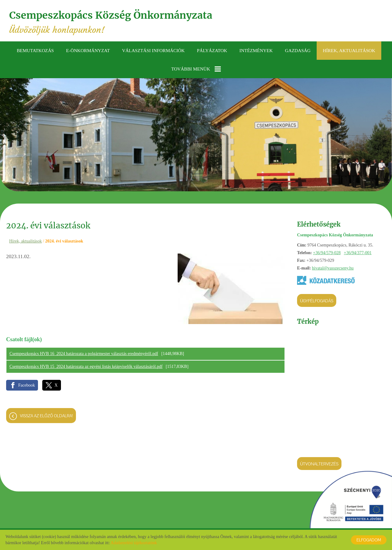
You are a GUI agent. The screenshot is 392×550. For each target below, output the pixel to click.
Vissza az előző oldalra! (46, 416)
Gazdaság (298, 50)
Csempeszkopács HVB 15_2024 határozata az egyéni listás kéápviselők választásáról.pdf (86, 367)
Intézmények (256, 50)
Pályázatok (212, 50)
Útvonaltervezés (319, 464)
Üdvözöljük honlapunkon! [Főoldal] (111, 22)
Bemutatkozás (35, 50)
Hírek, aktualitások (349, 50)
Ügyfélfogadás (317, 301)
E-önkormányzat (88, 50)
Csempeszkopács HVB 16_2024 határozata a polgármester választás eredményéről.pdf (84, 354)
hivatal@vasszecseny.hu (333, 268)
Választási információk (153, 50)
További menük (196, 69)
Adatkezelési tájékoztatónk (134, 543)
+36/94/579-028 (327, 253)
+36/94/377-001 (358, 253)
